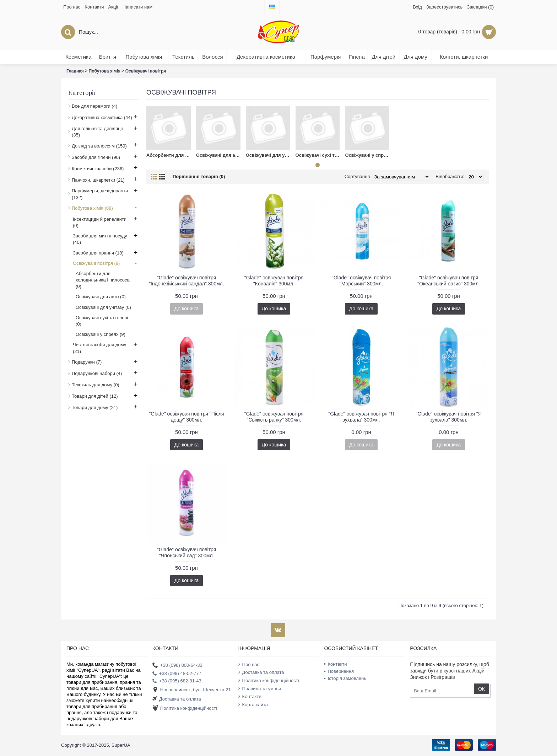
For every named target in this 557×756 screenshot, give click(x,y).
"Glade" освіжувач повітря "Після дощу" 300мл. (186, 417)
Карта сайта (253, 704)
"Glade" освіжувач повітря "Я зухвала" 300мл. (361, 417)
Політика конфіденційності (185, 709)
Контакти (250, 696)
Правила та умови (260, 688)
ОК (482, 689)
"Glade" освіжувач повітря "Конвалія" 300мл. (274, 281)
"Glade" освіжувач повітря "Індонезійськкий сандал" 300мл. (186, 281)
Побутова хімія (105, 71)
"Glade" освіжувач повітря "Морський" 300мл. (361, 281)
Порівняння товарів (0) (199, 176)
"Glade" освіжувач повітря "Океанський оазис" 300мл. (449, 281)
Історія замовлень (345, 678)
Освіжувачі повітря (146, 71)
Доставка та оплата (177, 699)
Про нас (249, 664)
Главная (75, 71)
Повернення (339, 671)
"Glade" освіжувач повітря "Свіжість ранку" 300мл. (274, 417)
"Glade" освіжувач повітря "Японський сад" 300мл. (187, 553)
